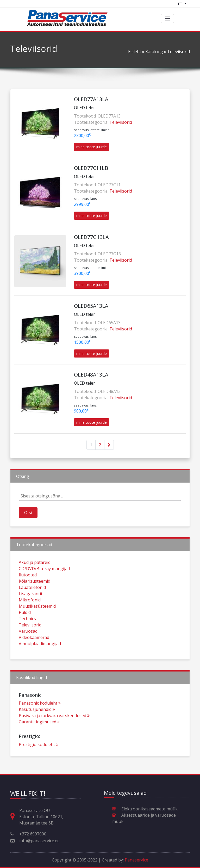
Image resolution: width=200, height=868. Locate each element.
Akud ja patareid (35, 575)
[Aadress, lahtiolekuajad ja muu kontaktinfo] (15, 817)
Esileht (135, 52)
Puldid (25, 625)
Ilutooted (28, 588)
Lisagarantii (30, 607)
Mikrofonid (30, 613)
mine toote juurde (92, 147)
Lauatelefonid (32, 600)
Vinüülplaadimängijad (40, 657)
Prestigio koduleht (39, 757)
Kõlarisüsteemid (35, 594)
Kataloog (154, 52)
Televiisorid (121, 122)
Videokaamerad (34, 650)
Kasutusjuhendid (37, 722)
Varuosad (28, 644)
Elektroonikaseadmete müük (149, 809)
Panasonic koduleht (40, 716)
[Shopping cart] (194, 4)
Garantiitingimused (39, 735)
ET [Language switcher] (181, 4)
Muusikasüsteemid (37, 619)
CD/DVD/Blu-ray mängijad (44, 582)
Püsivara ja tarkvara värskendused (54, 729)
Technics (27, 632)
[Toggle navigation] (167, 19)
